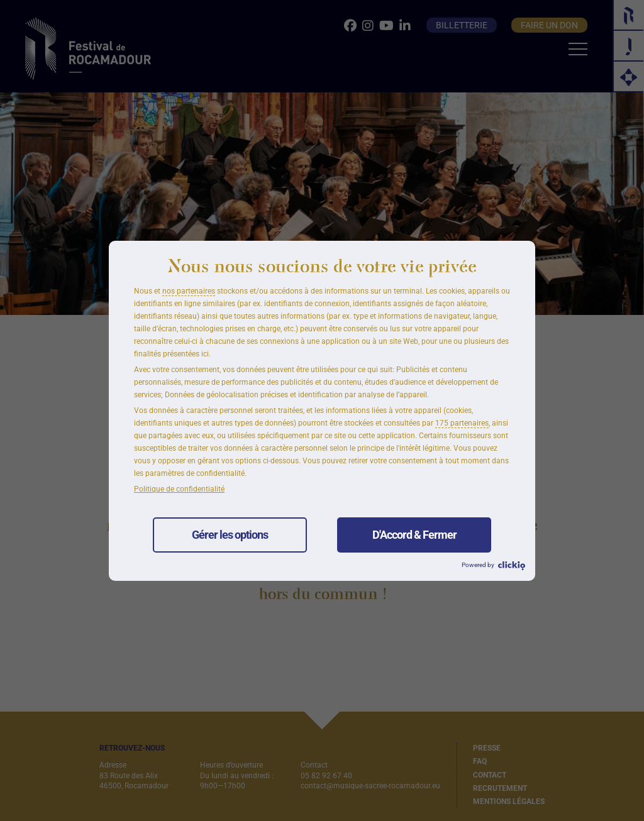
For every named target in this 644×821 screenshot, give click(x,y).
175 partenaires (462, 423)
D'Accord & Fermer (414, 535)
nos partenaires (189, 291)
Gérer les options (230, 535)
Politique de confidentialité (179, 489)
